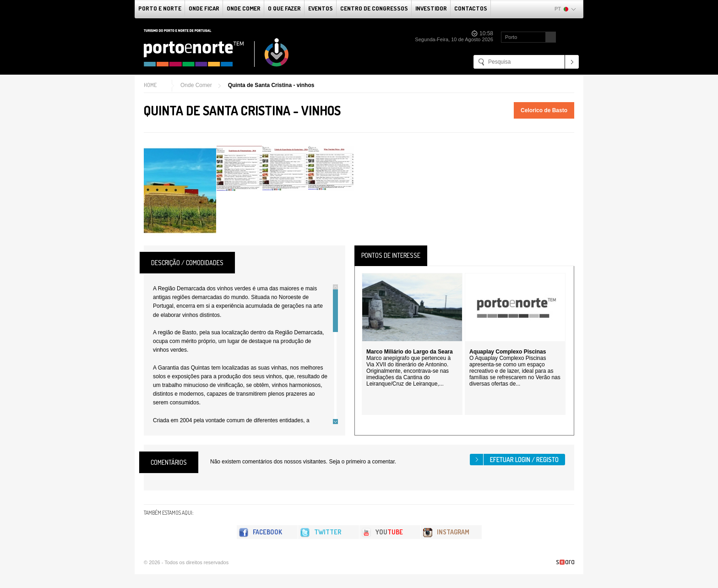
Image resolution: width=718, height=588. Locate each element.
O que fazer (284, 8)
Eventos (321, 8)
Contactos (471, 8)
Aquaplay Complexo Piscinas (508, 352)
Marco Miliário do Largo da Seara (410, 352)
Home (150, 85)
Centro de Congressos (374, 8)
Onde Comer (244, 8)
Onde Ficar (204, 8)
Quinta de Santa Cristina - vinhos (271, 85)
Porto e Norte (160, 8)
